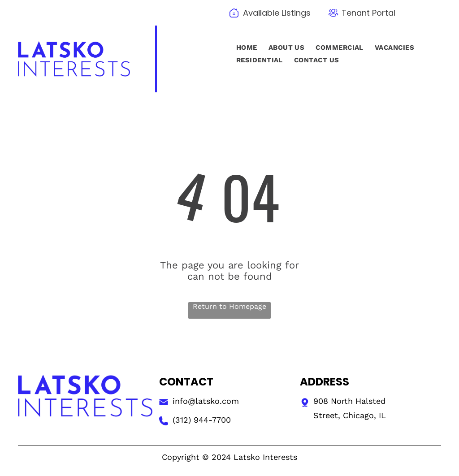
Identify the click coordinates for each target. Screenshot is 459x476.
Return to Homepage (229, 306)
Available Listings (277, 13)
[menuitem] (246, 48)
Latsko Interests (265, 457)
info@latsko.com (206, 401)
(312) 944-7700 (202, 420)
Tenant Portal (368, 13)
